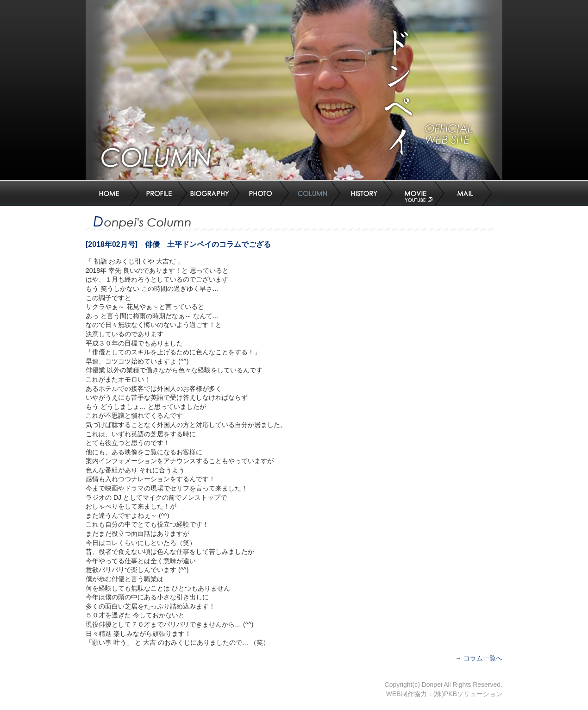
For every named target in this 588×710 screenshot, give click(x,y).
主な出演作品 (214, 193)
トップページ (112, 193)
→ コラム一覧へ (479, 658)
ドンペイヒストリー (370, 193)
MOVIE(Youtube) (422, 193)
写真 (267, 193)
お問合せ (474, 193)
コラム (319, 193)
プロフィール (163, 193)
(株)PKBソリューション (468, 694)
